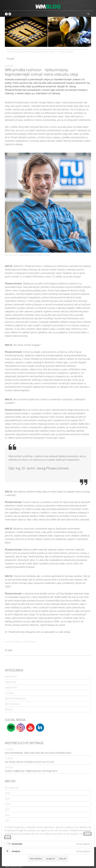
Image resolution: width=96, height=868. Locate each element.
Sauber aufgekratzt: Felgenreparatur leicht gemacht (31, 771)
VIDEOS (9, 710)
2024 (7, 804)
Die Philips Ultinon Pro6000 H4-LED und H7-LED (29, 762)
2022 (7, 815)
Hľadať (88, 14)
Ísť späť (10, 59)
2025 (7, 798)
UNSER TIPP (11, 688)
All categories (12, 788)
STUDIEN (9, 693)
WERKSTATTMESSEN (15, 699)
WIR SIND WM (12, 704)
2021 (7, 820)
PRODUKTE (11, 682)
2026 (7, 793)
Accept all (51, 859)
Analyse (16, 851)
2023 (7, 809)
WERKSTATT (11, 677)
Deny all (62, 859)
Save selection (36, 859)
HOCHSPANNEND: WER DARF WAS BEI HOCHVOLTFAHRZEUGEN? (38, 753)
